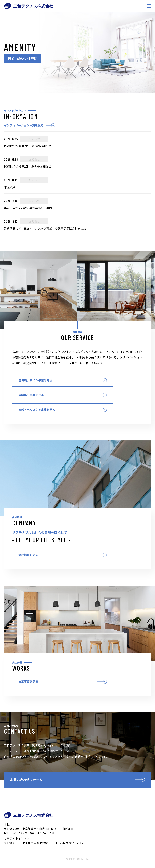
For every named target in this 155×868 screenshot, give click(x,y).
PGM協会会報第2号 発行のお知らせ (28, 146)
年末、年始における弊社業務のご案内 (28, 208)
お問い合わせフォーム (26, 780)
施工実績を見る (28, 681)
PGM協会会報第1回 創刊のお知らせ (28, 166)
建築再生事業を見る (31, 395)
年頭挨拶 (10, 187)
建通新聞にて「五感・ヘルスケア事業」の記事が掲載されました (45, 228)
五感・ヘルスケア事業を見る (37, 410)
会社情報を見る (28, 555)
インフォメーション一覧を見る (24, 125)
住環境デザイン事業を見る (35, 380)
